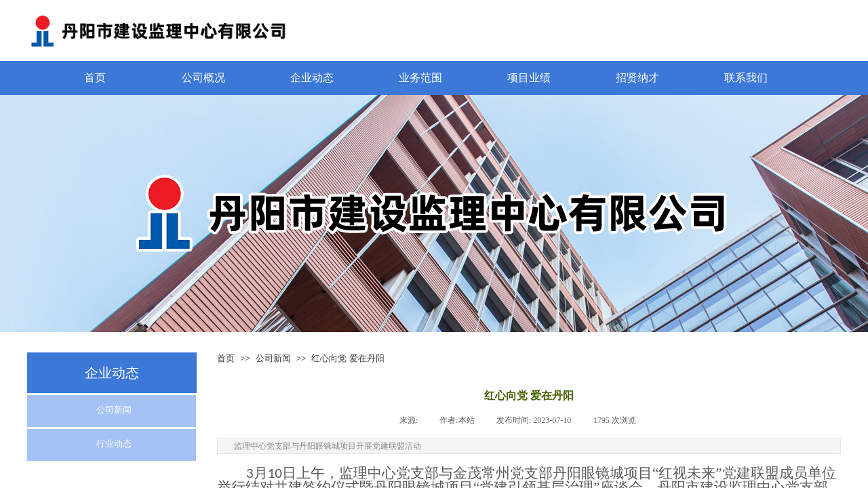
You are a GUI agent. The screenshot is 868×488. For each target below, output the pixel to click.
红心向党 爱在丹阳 (348, 358)
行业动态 (114, 444)
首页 (95, 78)
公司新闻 (273, 358)
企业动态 (312, 78)
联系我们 (746, 78)
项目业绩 (529, 78)
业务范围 (420, 78)
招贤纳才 (637, 78)
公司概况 (203, 78)
